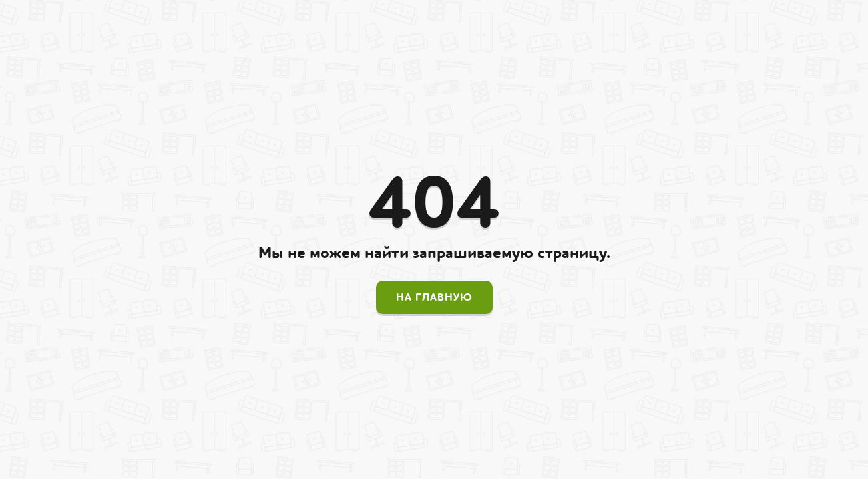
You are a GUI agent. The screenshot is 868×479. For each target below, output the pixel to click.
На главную (434, 297)
